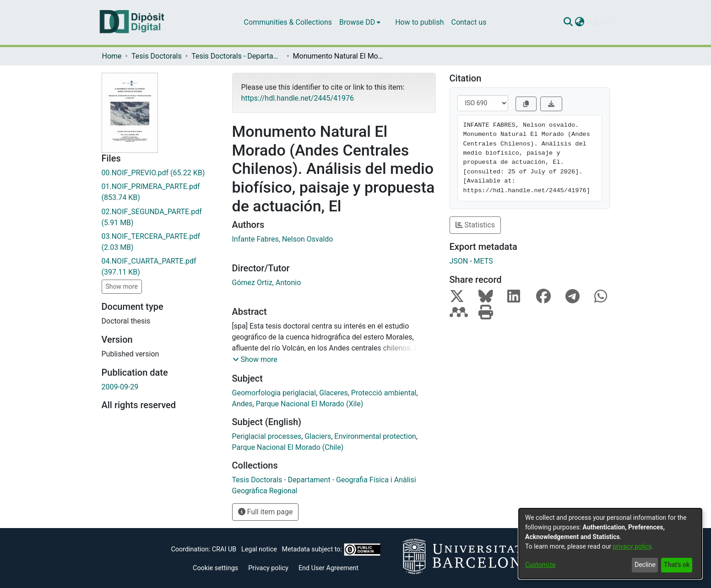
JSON (459, 261)
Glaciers (318, 436)
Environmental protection (375, 436)
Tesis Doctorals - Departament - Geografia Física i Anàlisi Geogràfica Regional (237, 56)
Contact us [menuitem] (469, 22)
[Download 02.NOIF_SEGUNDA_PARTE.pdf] (160, 217)
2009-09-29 (120, 387)
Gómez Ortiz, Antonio (267, 283)
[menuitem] (360, 22)
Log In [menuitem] (597, 22)
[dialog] (610, 544)
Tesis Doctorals (157, 56)
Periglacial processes (267, 436)
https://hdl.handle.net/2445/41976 (298, 98)
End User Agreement (328, 568)
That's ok (677, 565)
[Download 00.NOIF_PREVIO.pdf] (160, 173)
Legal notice (259, 549)
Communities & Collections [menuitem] (288, 22)
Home (112, 56)
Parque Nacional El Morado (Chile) (288, 447)
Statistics (475, 225)
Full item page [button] (266, 512)
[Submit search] (568, 22)
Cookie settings (215, 568)
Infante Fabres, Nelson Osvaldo (283, 239)
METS (483, 261)
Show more (122, 286)
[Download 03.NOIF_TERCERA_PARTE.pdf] (160, 242)
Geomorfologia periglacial (274, 393)
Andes (242, 404)
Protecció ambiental (384, 393)
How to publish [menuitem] (419, 22)
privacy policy (632, 546)
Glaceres (333, 393)
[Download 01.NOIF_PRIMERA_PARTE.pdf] (160, 192)
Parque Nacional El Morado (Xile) (310, 404)
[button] (255, 360)
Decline (645, 565)
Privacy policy (268, 568)
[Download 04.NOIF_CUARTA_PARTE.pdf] (160, 267)
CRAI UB (224, 549)
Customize (540, 565)
